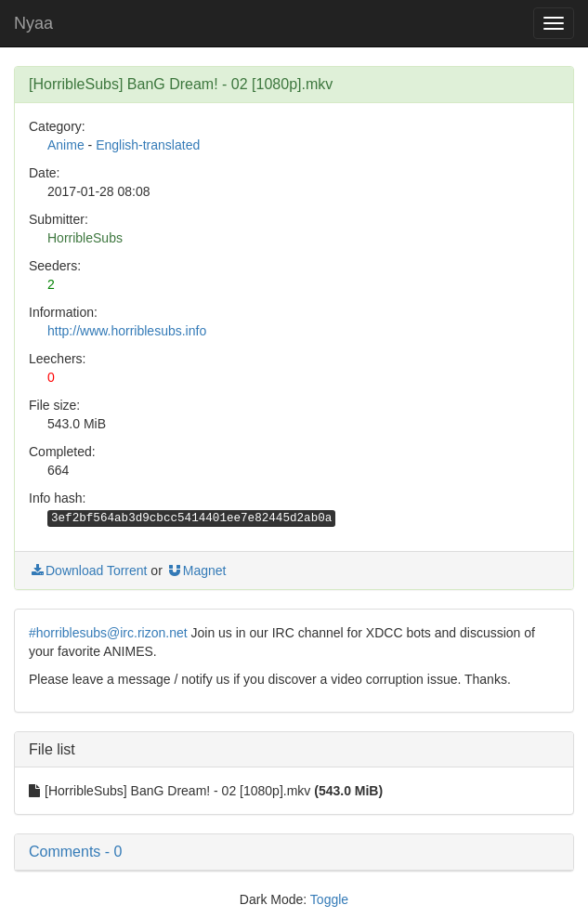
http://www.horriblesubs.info (127, 331)
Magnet (196, 570)
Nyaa (33, 23)
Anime (66, 145)
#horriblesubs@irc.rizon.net (108, 633)
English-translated (148, 145)
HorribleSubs (85, 238)
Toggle (329, 899)
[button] (294, 852)
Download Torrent (88, 570)
